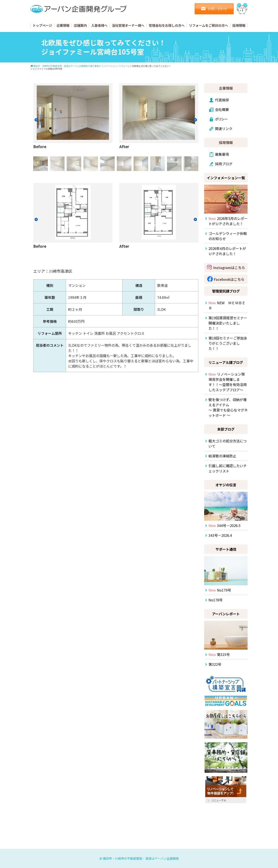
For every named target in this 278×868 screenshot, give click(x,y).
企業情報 (63, 25)
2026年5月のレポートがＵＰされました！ (228, 221)
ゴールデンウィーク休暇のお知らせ (228, 236)
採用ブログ (224, 164)
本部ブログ (226, 429)
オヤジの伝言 (226, 485)
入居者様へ (99, 25)
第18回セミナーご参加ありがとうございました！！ (228, 343)
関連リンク (224, 129)
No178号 (216, 600)
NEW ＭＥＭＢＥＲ (227, 305)
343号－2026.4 (220, 535)
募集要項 (222, 154)
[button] (36, 120)
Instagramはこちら (229, 268)
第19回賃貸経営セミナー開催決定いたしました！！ (228, 323)
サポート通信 (226, 549)
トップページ (42, 25)
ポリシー (221, 119)
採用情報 (239, 25)
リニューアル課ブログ (226, 362)
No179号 (220, 590)
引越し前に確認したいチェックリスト (228, 468)
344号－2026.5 (224, 525)
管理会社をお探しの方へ (167, 25)
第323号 (219, 654)
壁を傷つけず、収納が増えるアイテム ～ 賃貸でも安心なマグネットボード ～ (228, 407)
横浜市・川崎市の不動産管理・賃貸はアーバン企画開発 (141, 858)
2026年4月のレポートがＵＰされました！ (227, 251)
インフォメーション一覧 (226, 178)
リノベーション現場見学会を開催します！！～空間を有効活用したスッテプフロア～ (228, 382)
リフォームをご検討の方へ (208, 25)
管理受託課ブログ (226, 291)
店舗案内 (80, 25)
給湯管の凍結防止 (222, 456)
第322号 (215, 664)
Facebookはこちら (229, 279)
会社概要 (222, 109)
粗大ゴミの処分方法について (228, 443)
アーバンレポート (226, 614)
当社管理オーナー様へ (128, 25)
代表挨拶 (222, 100)
